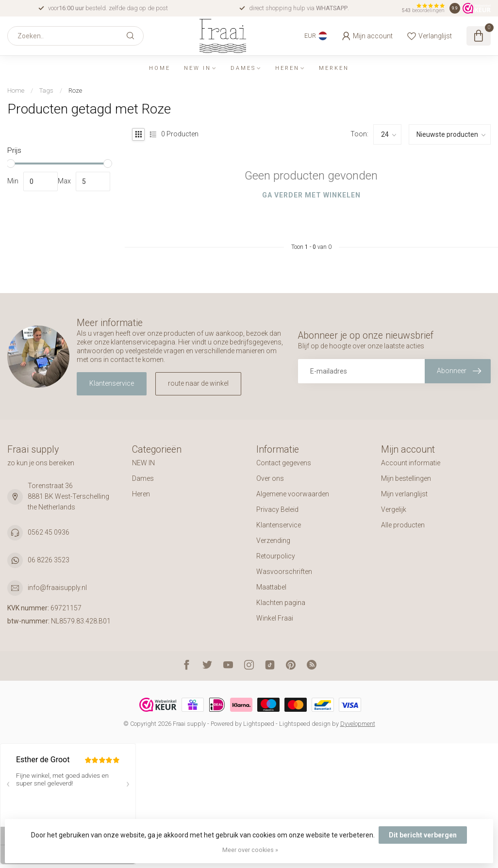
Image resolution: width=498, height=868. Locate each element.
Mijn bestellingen (406, 478)
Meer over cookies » (250, 850)
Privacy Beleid (277, 509)
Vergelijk (394, 509)
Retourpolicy (276, 556)
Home (160, 68)
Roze (75, 90)
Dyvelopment (358, 724)
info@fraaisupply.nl (57, 588)
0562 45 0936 (49, 532)
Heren (287, 68)
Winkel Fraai (275, 618)
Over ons (270, 478)
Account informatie (411, 463)
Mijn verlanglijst (404, 494)
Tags (46, 90)
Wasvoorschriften (284, 572)
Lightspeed (259, 724)
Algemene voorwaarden (293, 494)
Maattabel (271, 587)
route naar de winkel (198, 383)
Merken (334, 68)
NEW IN (198, 68)
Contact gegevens (284, 463)
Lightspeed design (305, 724)
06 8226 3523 (49, 560)
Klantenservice (112, 383)
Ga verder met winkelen (311, 195)
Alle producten (403, 525)
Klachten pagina (281, 603)
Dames (243, 68)
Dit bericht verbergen (423, 835)
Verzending (273, 540)
